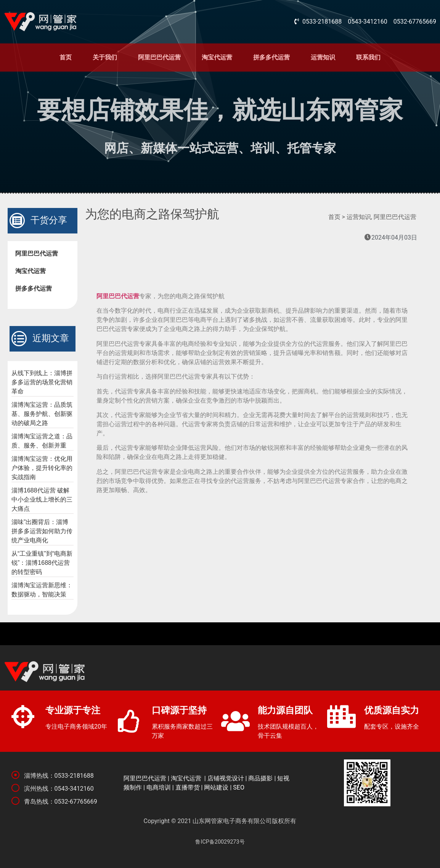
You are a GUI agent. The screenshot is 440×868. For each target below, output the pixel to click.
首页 (66, 57)
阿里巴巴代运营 (159, 57)
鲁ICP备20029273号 (220, 842)
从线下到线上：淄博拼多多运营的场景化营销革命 (42, 382)
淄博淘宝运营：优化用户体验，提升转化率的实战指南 (42, 468)
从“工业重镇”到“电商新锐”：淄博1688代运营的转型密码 (42, 563)
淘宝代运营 (217, 57)
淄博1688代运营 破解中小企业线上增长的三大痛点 (42, 500)
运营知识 (323, 57)
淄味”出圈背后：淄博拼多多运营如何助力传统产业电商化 (42, 531)
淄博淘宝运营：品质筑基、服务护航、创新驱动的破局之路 (42, 414)
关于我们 (105, 57)
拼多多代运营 (271, 57)
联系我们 (368, 57)
